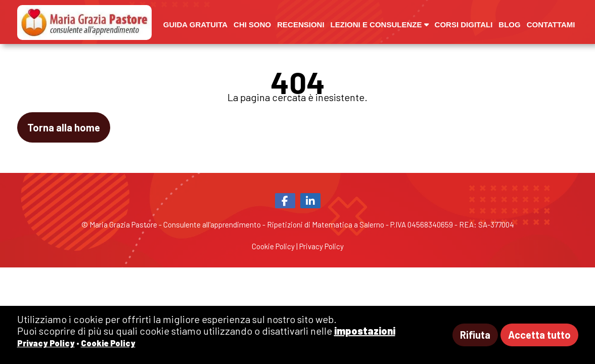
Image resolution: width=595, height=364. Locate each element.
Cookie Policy (273, 246)
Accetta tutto (539, 335)
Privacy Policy (322, 246)
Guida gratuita (195, 25)
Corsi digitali (464, 25)
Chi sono (252, 25)
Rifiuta (475, 335)
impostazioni (365, 331)
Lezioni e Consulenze (380, 25)
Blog (509, 25)
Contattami (551, 25)
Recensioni (301, 25)
